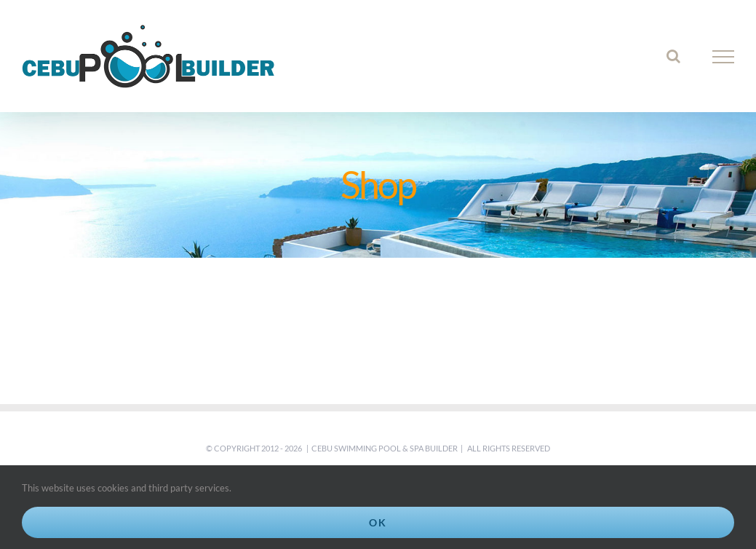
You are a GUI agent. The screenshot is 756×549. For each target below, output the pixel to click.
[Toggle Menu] (724, 57)
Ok (378, 522)
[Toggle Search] (673, 56)
